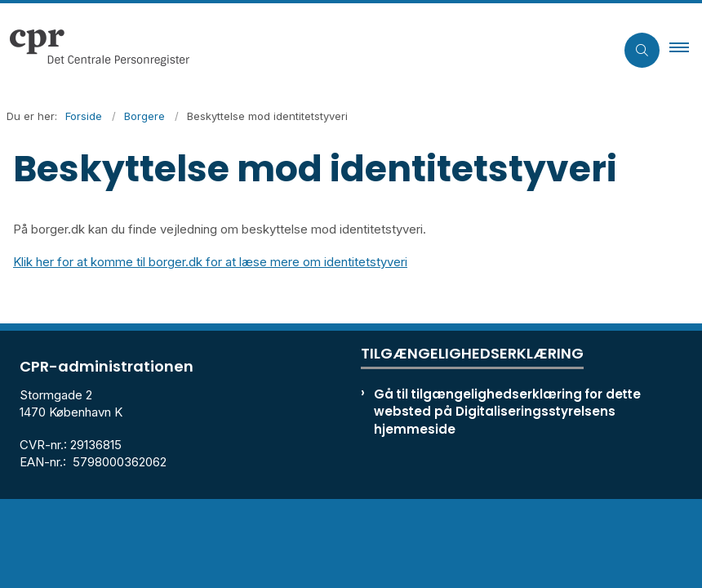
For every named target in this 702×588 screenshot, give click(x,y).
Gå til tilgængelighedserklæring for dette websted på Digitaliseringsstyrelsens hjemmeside (507, 411)
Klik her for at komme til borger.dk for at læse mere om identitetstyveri (210, 262)
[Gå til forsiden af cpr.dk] (301, 50)
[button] (686, 50)
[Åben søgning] (642, 50)
